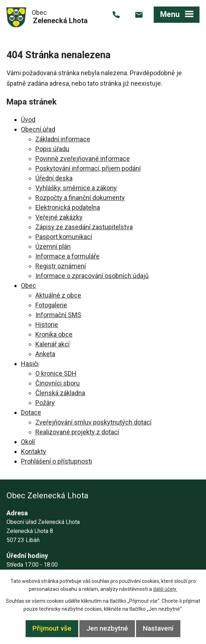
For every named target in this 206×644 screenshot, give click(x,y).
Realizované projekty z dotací (77, 432)
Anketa (45, 354)
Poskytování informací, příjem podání (88, 168)
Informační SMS (58, 315)
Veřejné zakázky (59, 217)
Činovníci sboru (58, 383)
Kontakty (34, 451)
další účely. (165, 589)
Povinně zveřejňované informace (83, 159)
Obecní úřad (38, 129)
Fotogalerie (51, 305)
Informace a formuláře (67, 256)
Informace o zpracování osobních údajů (92, 276)
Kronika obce (54, 334)
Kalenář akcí (52, 344)
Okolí (28, 442)
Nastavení (158, 628)
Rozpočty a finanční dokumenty (80, 198)
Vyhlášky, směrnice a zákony (76, 188)
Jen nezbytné (107, 628)
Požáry (45, 403)
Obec (29, 285)
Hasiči (30, 364)
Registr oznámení (61, 266)
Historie (47, 325)
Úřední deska (54, 178)
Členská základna (60, 393)
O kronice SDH (56, 373)
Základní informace (63, 139)
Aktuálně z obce (58, 295)
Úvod (28, 120)
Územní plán (53, 246)
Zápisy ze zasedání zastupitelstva (84, 227)
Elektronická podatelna (68, 207)
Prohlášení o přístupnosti (56, 461)
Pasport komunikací (64, 237)
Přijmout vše (52, 628)
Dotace (31, 412)
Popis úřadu (52, 149)
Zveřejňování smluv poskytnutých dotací (93, 422)
